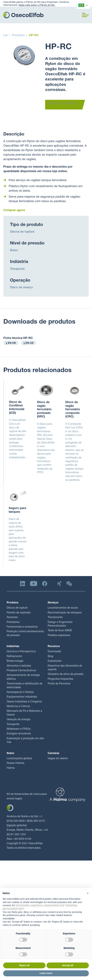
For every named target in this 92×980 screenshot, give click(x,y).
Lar (5, 35)
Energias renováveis (19, 734)
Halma (11, 768)
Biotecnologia (15, 661)
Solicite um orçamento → (62, 105)
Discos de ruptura (22, 232)
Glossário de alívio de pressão (66, 674)
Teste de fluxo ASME (60, 631)
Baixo (14, 250)
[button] (85, 15)
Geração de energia (18, 720)
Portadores (13, 622)
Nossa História (15, 763)
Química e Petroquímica (21, 652)
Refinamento (14, 657)
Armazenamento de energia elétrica (23, 677)
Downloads (54, 652)
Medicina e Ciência (18, 707)
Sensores (12, 618)
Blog (50, 657)
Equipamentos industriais (22, 697)
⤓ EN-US (28, 343)
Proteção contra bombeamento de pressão (25, 634)
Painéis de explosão (19, 613)
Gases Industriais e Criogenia (24, 702)
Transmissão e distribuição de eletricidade (24, 686)
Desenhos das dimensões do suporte (65, 668)
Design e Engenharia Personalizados (60, 624)
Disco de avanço (21, 288)
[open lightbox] (24, 55)
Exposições (55, 661)
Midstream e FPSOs (19, 729)
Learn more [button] (46, 973)
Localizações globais (19, 759)
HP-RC (34, 35)
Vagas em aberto (58, 759)
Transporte (17, 269)
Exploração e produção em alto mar (25, 741)
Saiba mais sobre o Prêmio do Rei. (37, 5)
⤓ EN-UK (11, 343)
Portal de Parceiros (59, 684)
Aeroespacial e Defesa (20, 692)
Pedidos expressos (59, 636)
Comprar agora (14, 210)
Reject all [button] (24, 965)
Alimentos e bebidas (19, 666)
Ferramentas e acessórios (22, 627)
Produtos (18, 35)
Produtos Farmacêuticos (21, 671)
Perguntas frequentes (60, 679)
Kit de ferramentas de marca (24, 794)
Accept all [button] (68, 965)
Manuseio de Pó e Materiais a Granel (24, 713)
